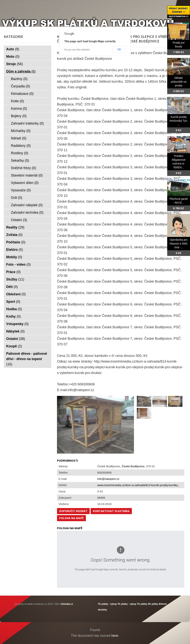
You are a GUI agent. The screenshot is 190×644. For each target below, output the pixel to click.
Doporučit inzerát (73, 511)
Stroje (15, 64)
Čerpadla (21, 86)
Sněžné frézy (24, 168)
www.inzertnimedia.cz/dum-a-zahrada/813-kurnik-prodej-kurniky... (139, 485)
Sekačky (20, 161)
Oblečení (16, 294)
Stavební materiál (27, 175)
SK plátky (153, 604)
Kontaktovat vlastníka (111, 511)
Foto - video (19, 264)
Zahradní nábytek (27, 205)
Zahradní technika (27, 213)
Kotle (17, 101)
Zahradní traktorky (27, 123)
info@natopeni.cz (108, 479)
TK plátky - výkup (107, 604)
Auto (13, 49)
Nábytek (15, 331)
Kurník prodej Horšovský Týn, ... (179, 121)
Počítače (16, 242)
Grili (17, 198)
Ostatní (19, 220)
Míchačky (21, 131)
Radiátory (21, 146)
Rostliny (20, 153)
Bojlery (19, 116)
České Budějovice (133, 466)
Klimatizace (22, 94)
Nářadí (19, 138)
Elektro (15, 250)
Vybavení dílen (25, 183)
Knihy (14, 316)
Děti (12, 287)
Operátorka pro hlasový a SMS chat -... (179, 244)
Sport (13, 302)
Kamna (19, 109)
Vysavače (21, 190)
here (115, 636)
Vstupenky (17, 324)
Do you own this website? (77, 50)
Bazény (19, 79)
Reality (15, 227)
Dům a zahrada (21, 71)
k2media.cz (67, 604)
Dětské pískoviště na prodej (179, 82)
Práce (13, 272)
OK (119, 50)
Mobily (14, 257)
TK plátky (142, 604)
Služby (15, 279)
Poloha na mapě (71, 518)
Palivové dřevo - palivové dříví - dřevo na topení (27, 359)
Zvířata (14, 235)
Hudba (14, 309)
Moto (13, 57)
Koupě (14, 346)
